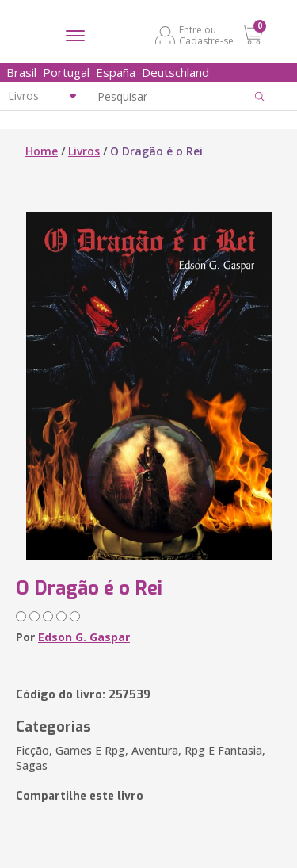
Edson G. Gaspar (84, 637)
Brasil (21, 72)
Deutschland (175, 72)
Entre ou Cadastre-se (206, 35)
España (116, 72)
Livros (84, 151)
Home (42, 151)
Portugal (66, 72)
